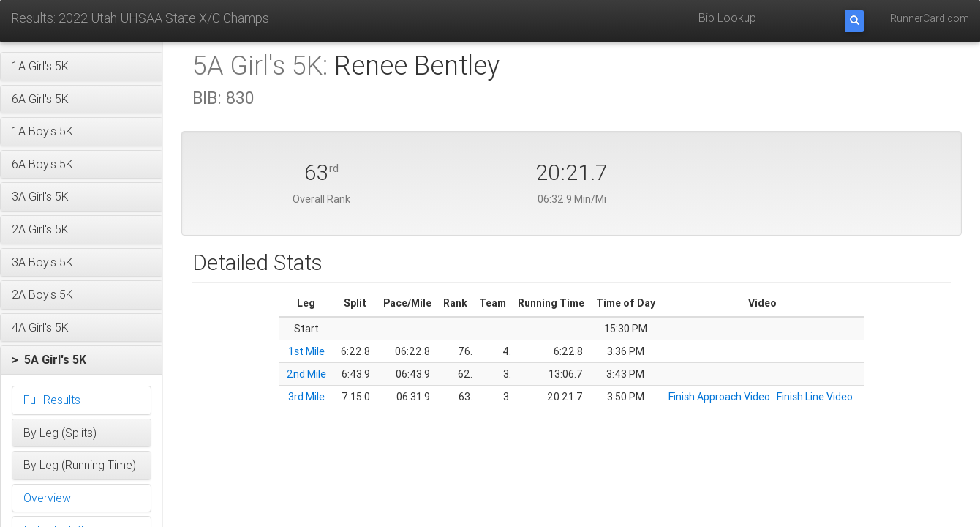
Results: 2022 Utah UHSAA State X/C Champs (140, 18)
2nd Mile (306, 374)
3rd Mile (306, 397)
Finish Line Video (815, 397)
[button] (82, 67)
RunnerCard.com (930, 18)
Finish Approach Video (719, 397)
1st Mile (306, 351)
